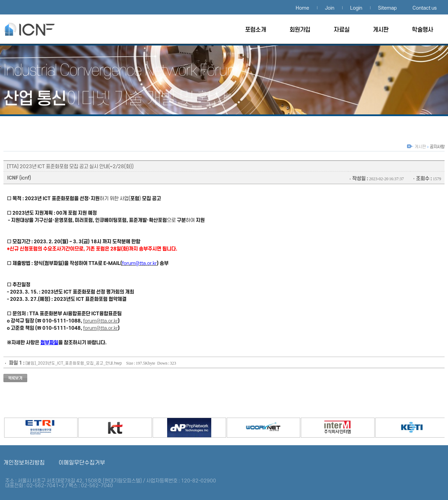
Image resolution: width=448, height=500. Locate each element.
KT (104, 427)
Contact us (425, 8)
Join (330, 8)
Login (356, 8)
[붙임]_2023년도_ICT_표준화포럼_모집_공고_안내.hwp (74, 363)
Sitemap (387, 8)
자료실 (341, 30)
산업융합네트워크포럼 (36, 29)
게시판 (381, 30)
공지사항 (437, 147)
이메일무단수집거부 (82, 463)
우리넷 (253, 427)
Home (302, 8)
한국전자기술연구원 (401, 427)
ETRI (30, 427)
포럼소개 (256, 30)
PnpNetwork (179, 427)
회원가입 (300, 30)
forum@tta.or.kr (100, 321)
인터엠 (327, 427)
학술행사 (422, 30)
